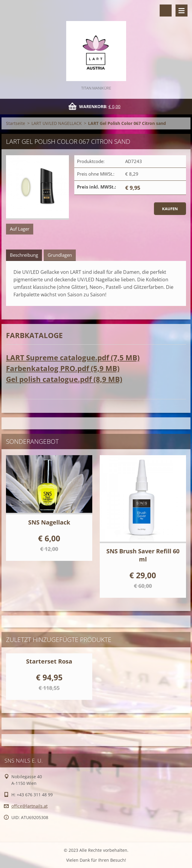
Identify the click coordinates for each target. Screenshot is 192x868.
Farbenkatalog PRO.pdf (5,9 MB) (63, 368)
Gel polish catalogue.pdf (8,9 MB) (64, 379)
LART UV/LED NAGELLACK (57, 123)
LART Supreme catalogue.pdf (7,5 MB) (73, 357)
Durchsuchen (166, 11)
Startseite (16, 123)
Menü (182, 11)
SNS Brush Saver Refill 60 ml (143, 555)
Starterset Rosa (49, 661)
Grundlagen (60, 255)
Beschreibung (24, 255)
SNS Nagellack (49, 522)
